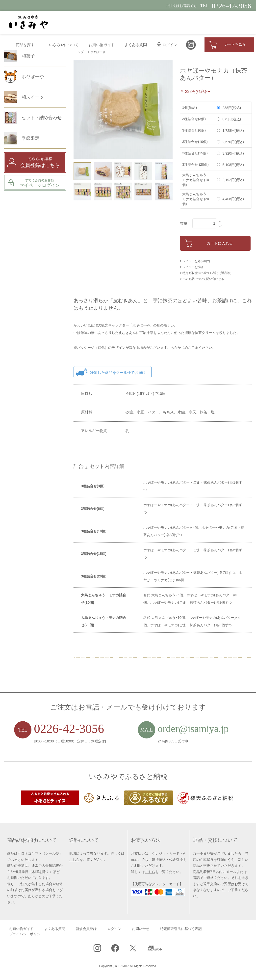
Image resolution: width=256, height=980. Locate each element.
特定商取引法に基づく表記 (181, 929)
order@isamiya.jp (193, 729)
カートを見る (227, 45)
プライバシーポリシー (26, 934)
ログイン (167, 45)
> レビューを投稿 (192, 267)
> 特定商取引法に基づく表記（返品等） (206, 273)
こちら (74, 860)
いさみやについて (64, 45)
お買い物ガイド (102, 45)
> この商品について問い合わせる (202, 279)
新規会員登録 (86, 929)
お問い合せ (141, 929)
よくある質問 (136, 45)
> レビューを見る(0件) (195, 261)
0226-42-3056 (69, 729)
